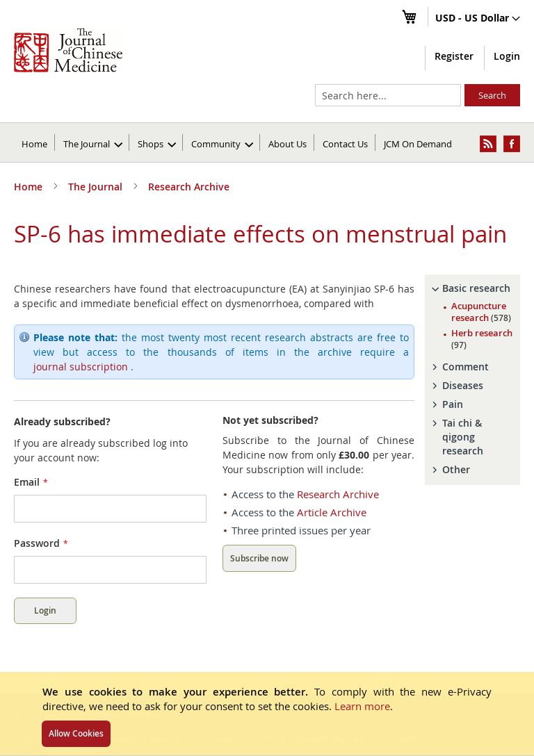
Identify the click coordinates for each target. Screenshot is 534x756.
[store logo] (68, 50)
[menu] (267, 142)
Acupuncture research (481, 312)
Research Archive (189, 187)
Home (34, 144)
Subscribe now (259, 558)
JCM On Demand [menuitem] (418, 144)
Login (507, 56)
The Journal (97, 187)
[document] (267, 714)
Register (454, 56)
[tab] (472, 288)
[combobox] (388, 95)
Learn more (362, 706)
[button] (478, 19)
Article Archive (332, 512)
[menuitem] (93, 142)
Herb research (482, 339)
